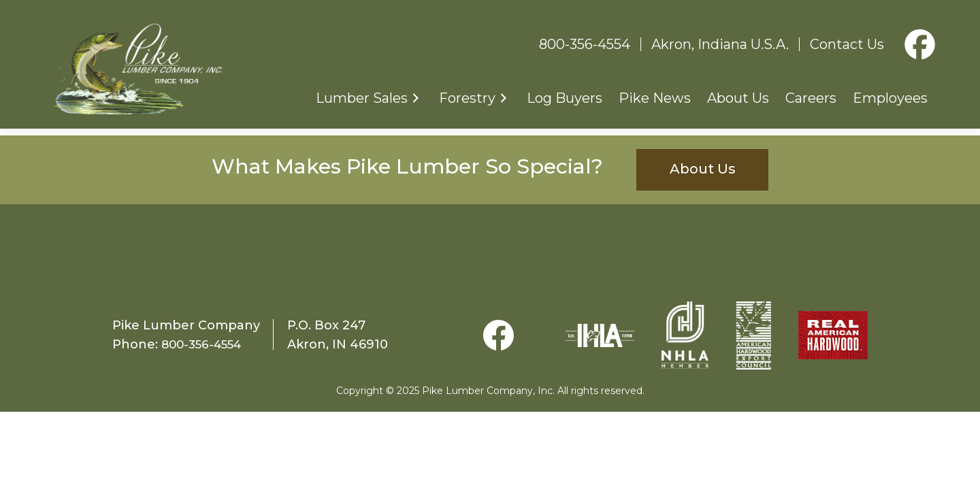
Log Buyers (565, 99)
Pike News (655, 99)
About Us (738, 99)
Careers (811, 99)
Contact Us (847, 45)
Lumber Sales (362, 99)
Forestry (467, 99)
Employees (890, 99)
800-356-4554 (585, 45)
